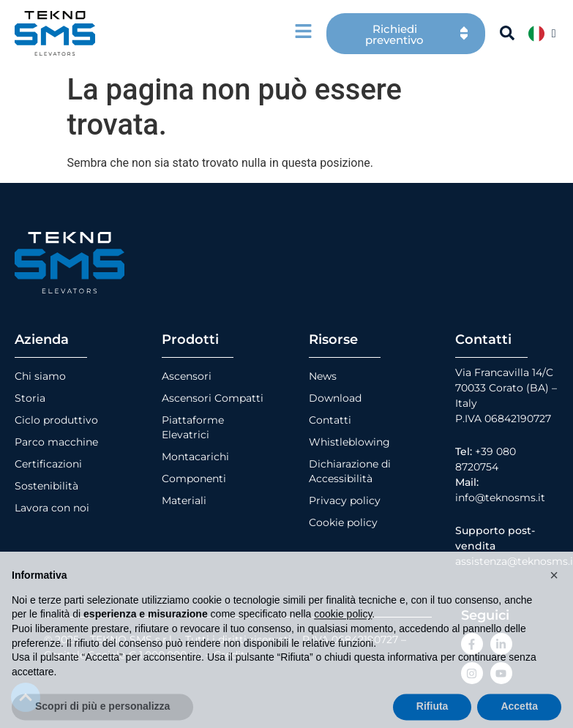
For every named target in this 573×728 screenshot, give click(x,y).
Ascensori (187, 376)
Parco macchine (56, 442)
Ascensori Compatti (213, 398)
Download (335, 398)
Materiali (184, 500)
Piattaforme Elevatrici (193, 427)
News (323, 376)
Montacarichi (195, 457)
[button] (554, 603)
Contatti (330, 420)
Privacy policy (345, 500)
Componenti (194, 479)
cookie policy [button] (343, 642)
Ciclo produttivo (56, 420)
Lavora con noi (52, 508)
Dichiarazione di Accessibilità (350, 471)
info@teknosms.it (500, 498)
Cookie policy (343, 522)
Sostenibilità (46, 486)
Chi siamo (40, 376)
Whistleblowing (349, 442)
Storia (30, 398)
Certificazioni (48, 464)
